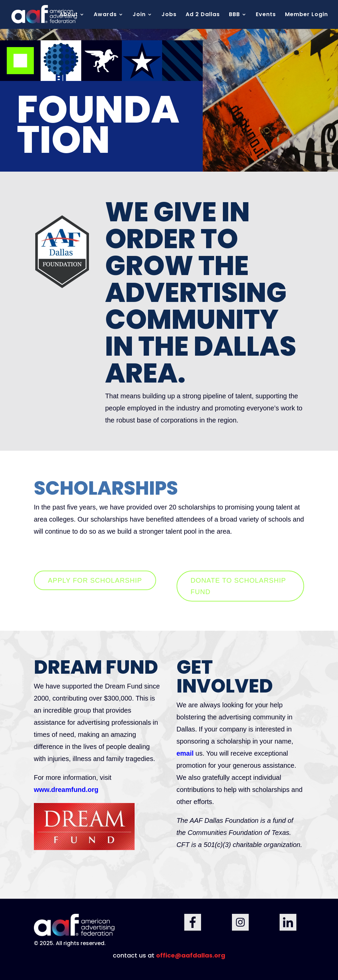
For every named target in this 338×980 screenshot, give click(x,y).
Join (139, 15)
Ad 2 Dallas (203, 15)
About (69, 15)
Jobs (169, 15)
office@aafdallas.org (191, 955)
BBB (234, 15)
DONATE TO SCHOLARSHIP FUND (238, 586)
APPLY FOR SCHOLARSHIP (95, 580)
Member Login (306, 15)
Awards (105, 15)
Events (266, 15)
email (186, 753)
